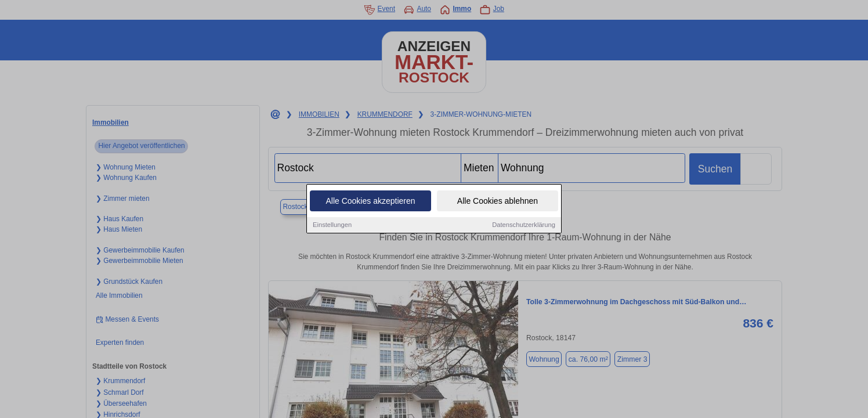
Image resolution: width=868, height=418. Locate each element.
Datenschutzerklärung (524, 225)
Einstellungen (332, 225)
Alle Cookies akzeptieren (370, 201)
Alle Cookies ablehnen (498, 201)
